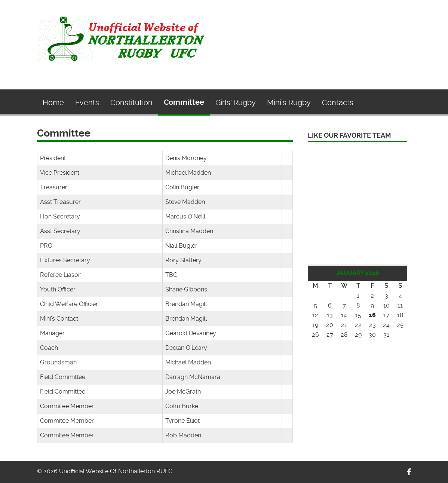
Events (87, 103)
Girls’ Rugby (236, 103)
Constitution (131, 103)
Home (53, 103)
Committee (184, 102)
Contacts (338, 103)
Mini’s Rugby (289, 103)
